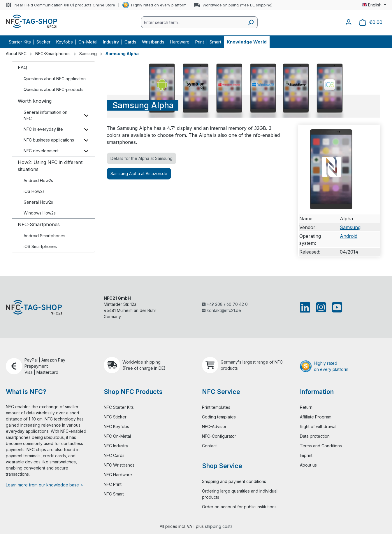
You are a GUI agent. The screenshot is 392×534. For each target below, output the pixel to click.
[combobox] (193, 22)
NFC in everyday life (43, 129)
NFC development (41, 151)
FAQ (22, 67)
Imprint (306, 455)
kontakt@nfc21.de (222, 310)
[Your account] (349, 22)
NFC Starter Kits (119, 407)
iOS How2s (34, 191)
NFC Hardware (118, 475)
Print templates (216, 407)
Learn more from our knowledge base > (44, 485)
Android (349, 236)
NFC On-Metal (117, 436)
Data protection (315, 436)
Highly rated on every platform (159, 5)
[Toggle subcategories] (86, 115)
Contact (209, 446)
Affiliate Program (316, 417)
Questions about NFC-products (53, 89)
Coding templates (219, 417)
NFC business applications (49, 140)
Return (306, 407)
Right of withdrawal (318, 426)
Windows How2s (40, 213)
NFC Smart (114, 494)
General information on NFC (45, 115)
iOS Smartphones (40, 246)
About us (308, 465)
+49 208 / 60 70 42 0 (225, 304)
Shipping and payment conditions (234, 481)
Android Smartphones (44, 236)
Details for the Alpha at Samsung (141, 158)
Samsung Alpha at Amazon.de (139, 173)
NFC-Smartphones (39, 224)
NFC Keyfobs (116, 426)
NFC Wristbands (119, 465)
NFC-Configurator (219, 436)
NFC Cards (114, 455)
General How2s (38, 202)
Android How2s (38, 180)
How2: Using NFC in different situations (50, 166)
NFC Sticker (115, 417)
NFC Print (113, 484)
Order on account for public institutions (239, 507)
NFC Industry (116, 446)
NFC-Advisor (214, 426)
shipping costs (219, 526)
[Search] (251, 22)
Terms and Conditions (321, 446)
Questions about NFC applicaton (55, 79)
